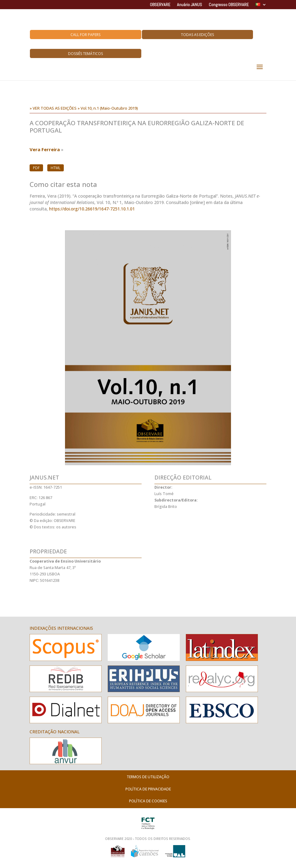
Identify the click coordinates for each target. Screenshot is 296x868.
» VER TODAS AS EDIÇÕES (53, 108)
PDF (36, 168)
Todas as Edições (197, 35)
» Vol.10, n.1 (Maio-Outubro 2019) (108, 108)
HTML (56, 168)
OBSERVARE (160, 5)
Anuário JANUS (190, 5)
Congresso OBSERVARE (229, 5)
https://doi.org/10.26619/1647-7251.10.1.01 (92, 209)
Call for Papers (85, 35)
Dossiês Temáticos (85, 54)
